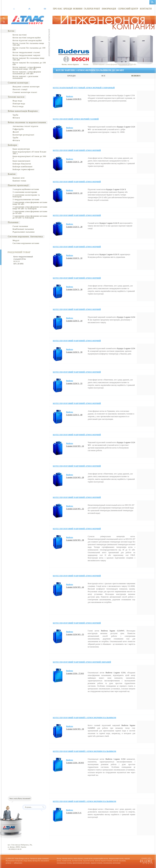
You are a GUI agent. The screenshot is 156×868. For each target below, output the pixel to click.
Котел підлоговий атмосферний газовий (76, 119)
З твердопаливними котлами (26, 199)
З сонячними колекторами (25, 192)
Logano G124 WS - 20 (75, 130)
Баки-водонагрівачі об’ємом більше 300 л (29, 153)
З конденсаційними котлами (26, 189)
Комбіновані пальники (23, 229)
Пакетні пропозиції (18, 185)
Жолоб (16, 132)
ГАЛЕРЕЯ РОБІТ (92, 9)
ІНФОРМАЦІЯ (109, 9)
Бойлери (12, 145)
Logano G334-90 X (74, 99)
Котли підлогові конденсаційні (27, 40)
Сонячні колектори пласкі (25, 92)
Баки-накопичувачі (22, 161)
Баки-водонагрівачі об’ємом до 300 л (29, 157)
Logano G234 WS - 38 (75, 540)
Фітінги (16, 118)
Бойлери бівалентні (22, 164)
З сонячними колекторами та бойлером (26, 196)
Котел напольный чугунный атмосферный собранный (84, 88)
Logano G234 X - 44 (74, 321)
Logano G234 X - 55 (74, 383)
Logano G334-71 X (74, 813)
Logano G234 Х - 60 (74, 415)
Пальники (13, 222)
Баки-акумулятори (21, 149)
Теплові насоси (16, 97)
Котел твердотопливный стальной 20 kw (23, 258)
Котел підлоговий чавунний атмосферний (77, 150)
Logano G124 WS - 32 (75, 509)
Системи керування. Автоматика (25, 237)
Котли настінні (20, 35)
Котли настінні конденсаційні (27, 38)
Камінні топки (19, 181)
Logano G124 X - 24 (74, 193)
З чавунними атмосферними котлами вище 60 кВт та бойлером (30, 208)
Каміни (12, 174)
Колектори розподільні (23, 135)
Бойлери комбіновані (23, 167)
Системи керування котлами (26, 243)
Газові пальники (20, 226)
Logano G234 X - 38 (74, 289)
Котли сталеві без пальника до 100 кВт (29, 49)
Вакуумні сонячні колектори (26, 87)
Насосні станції (20, 89)
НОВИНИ (78, 9)
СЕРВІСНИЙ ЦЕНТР (128, 9)
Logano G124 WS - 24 (75, 446)
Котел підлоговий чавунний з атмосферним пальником (84, 718)
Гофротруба (18, 129)
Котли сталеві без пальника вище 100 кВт (28, 44)
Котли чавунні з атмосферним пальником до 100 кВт (27, 73)
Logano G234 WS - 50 (75, 729)
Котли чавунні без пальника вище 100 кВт (29, 59)
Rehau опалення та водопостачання (27, 122)
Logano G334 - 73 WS (75, 673)
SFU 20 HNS (18, 264)
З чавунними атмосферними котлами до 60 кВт (30, 212)
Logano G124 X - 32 (74, 258)
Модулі (16, 240)
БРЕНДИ (68, 9)
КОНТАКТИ (146, 9)
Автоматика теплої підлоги (25, 126)
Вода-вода (17, 101)
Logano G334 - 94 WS (75, 763)
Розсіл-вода (18, 106)
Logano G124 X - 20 (74, 162)
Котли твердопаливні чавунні (26, 55)
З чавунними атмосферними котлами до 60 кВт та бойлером (30, 217)
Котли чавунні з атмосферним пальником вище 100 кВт (27, 68)
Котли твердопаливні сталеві (26, 52)
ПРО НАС (58, 9)
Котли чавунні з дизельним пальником (25, 77)
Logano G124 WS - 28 (75, 477)
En (4, 22)
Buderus (70, 96)
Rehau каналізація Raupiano (23, 111)
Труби (15, 115)
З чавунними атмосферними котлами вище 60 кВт (30, 203)
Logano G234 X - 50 (74, 352)
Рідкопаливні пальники (24, 232)
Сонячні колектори (18, 83)
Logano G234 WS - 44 (75, 587)
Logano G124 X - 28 (74, 227)
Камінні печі (19, 178)
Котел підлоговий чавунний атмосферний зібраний (82, 662)
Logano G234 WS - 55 (75, 634)
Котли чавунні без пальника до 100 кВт (29, 64)
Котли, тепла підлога (70, 64)
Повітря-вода (19, 104)
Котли (11, 31)
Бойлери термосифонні (23, 169)
